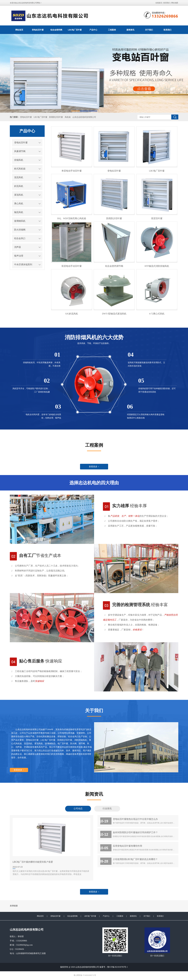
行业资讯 (107, 809)
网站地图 (175, 3)
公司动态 (78, 809)
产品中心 (93, 30)
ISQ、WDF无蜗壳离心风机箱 (72, 218)
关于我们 (149, 30)
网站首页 (19, 30)
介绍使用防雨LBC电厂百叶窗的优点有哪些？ (135, 859)
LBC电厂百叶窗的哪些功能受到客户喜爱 (33, 862)
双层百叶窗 (157, 218)
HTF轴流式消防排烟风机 (157, 266)
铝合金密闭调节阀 (114, 266)
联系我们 (167, 3)
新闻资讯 (130, 30)
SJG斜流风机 (72, 314)
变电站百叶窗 (38, 30)
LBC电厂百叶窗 (75, 30)
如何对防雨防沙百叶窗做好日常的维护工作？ (135, 832)
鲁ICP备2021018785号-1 (117, 967)
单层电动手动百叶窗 (72, 171)
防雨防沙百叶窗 (56, 117)
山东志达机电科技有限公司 (84, 117)
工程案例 (112, 30)
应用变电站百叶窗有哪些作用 (127, 846)
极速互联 (99, 975)
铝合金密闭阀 (56, 30)
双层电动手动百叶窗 (72, 266)
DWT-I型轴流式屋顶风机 (114, 314)
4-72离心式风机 (157, 314)
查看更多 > (94, 467)
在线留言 (159, 3)
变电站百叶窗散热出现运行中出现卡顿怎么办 (135, 819)
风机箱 (68, 117)
